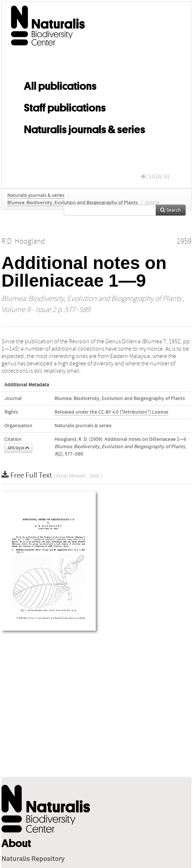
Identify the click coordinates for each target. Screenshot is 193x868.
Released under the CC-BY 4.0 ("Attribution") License (111, 412)
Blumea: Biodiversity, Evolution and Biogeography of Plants (73, 203)
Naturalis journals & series (85, 128)
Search (171, 210)
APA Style (18, 448)
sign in (155, 177)
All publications (60, 85)
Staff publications (65, 106)
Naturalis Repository (33, 859)
